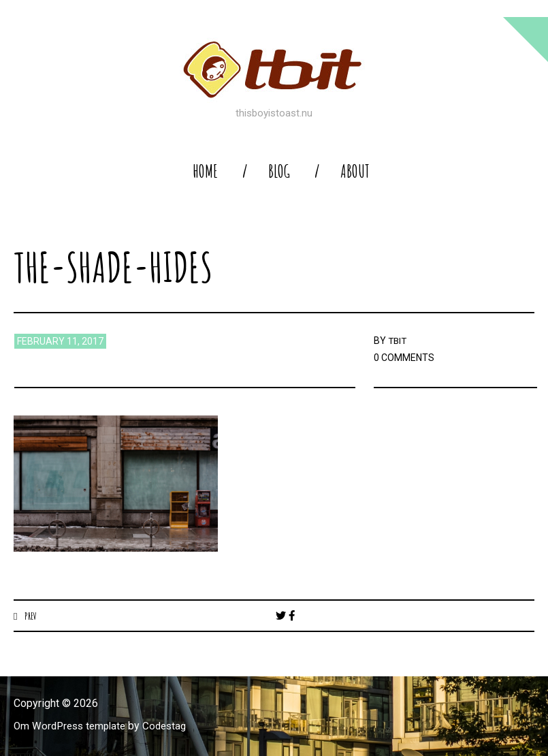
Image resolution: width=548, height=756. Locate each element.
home (205, 171)
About (355, 171)
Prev (31, 616)
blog (279, 171)
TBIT (398, 341)
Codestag (172, 726)
